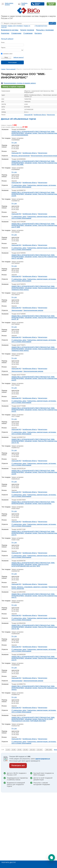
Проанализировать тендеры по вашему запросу (20, 83)
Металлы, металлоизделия (21, 156)
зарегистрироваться (43, 759)
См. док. (14, 143)
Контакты (38, 33)
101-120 (32, 750)
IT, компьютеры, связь (19, 185)
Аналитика (5, 33)
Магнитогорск (51, 115)
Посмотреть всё (18, 766)
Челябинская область (40, 115)
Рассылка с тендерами (45, 30)
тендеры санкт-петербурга (15, 26)
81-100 (25, 750)
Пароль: (3, 48)
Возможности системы (10, 30)
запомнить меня (7, 54)
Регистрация (12, 62)
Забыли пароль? (19, 57)
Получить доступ (9, 862)
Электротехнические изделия (33, 310)
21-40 (8, 750)
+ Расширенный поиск (41, 26)
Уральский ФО (28, 115)
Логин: (3, 42)
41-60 (14, 750)
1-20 (3, 750)
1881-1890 (49, 750)
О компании (28, 33)
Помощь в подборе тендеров (13, 87)
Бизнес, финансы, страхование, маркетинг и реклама (29, 587)
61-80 (19, 750)
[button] (52, 858)
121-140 (40, 750)
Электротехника (17, 310)
